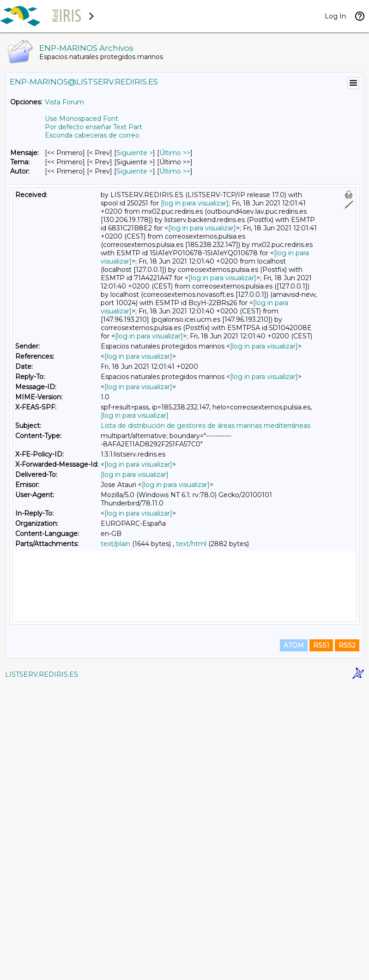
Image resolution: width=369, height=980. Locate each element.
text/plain (115, 544)
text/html (191, 544)
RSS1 (321, 939)
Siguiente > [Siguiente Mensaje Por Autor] (135, 171)
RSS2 (347, 939)
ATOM (294, 939)
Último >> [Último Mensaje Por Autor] (175, 171)
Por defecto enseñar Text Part (94, 127)
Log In (335, 16)
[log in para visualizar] (195, 203)
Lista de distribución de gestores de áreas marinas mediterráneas (206, 426)
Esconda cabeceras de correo (92, 135)
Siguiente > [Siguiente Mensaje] (135, 153)
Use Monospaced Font (82, 119)
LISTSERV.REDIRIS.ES (42, 968)
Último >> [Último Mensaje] (175, 153)
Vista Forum (64, 102)
